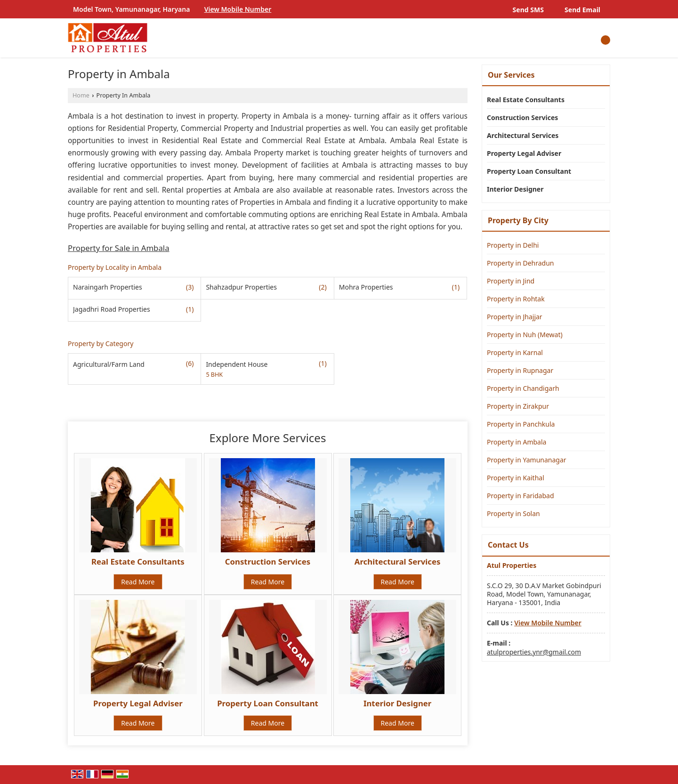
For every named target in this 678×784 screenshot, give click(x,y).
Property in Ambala (517, 442)
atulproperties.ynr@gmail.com (534, 652)
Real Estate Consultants (138, 562)
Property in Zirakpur (518, 406)
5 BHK (214, 375)
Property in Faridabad (521, 496)
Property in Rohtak (516, 299)
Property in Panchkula (521, 424)
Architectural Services (398, 562)
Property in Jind (511, 281)
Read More (138, 582)
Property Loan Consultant (268, 703)
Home (81, 95)
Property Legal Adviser (138, 703)
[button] (238, 9)
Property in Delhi (513, 245)
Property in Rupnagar (520, 370)
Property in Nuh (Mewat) (525, 335)
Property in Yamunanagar (527, 460)
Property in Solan (513, 513)
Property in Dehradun (521, 263)
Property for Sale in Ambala (119, 248)
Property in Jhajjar (515, 317)
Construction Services (268, 562)
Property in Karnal (515, 352)
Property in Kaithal (516, 478)
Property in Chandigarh (523, 388)
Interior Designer (397, 703)
